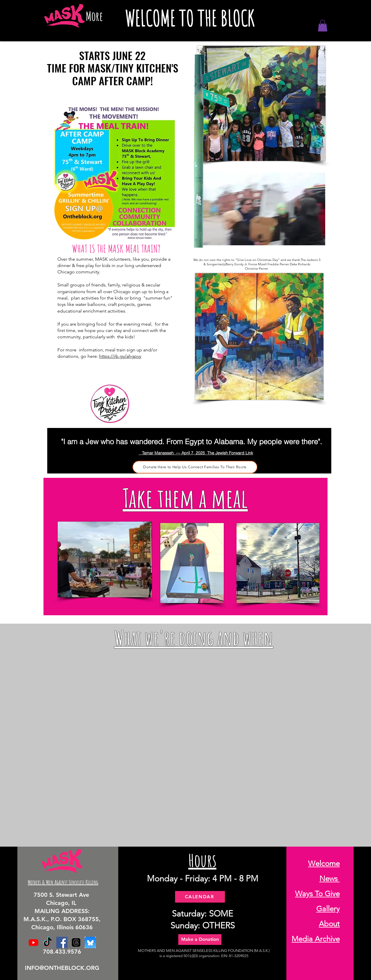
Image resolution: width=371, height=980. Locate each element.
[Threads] (76, 942)
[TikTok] (48, 942)
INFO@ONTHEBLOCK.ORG (62, 968)
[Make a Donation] (200, 940)
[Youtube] (33, 942)
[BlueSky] (90, 942)
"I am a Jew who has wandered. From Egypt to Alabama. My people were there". (192, 442)
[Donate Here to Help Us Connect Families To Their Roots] (195, 467)
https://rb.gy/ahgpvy (120, 356)
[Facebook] (62, 942)
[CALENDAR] (200, 897)
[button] (323, 26)
